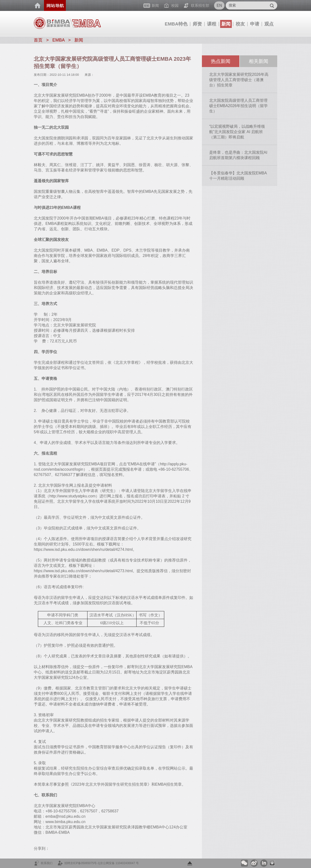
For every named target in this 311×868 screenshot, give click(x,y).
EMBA (59, 40)
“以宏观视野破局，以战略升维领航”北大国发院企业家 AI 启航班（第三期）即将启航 (237, 132)
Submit (272, 5)
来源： (89, 75)
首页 (38, 6)
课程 (212, 24)
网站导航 (55, 5)
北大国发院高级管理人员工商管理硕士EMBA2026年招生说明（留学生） (238, 106)
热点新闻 (221, 61)
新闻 (226, 24)
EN (219, 5)
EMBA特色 (176, 24)
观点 (269, 24)
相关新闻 (259, 61)
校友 (240, 24)
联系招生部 (200, 5)
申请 (255, 24)
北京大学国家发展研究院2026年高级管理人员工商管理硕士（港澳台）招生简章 (239, 80)
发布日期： (42, 75)
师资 (197, 24)
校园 (175, 5)
